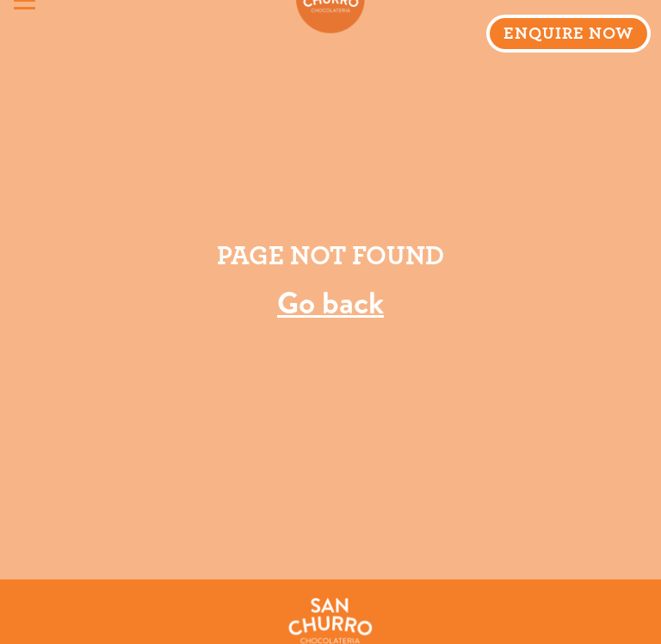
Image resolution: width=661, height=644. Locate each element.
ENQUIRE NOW (568, 34)
